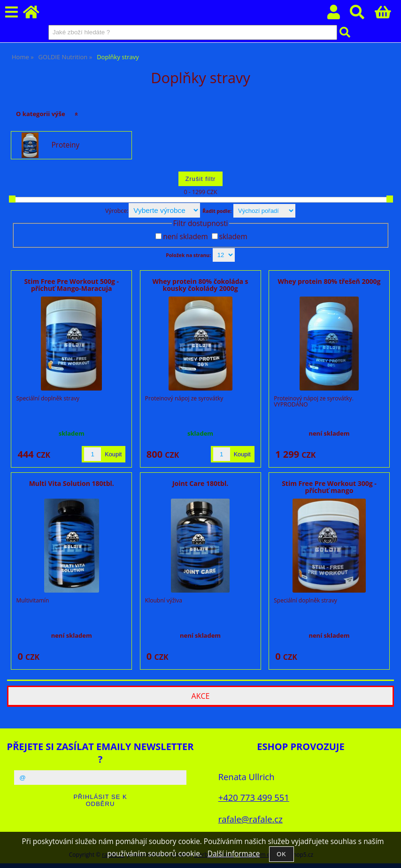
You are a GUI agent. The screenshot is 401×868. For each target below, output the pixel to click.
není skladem (185, 237)
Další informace (234, 854)
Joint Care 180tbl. (200, 483)
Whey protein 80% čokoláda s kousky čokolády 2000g (200, 285)
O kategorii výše (41, 114)
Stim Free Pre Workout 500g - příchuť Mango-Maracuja (71, 285)
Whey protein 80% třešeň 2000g (329, 281)
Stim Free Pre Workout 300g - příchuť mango (329, 487)
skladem (233, 237)
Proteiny (65, 145)
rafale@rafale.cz (251, 819)
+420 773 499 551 (254, 797)
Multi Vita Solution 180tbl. (72, 483)
